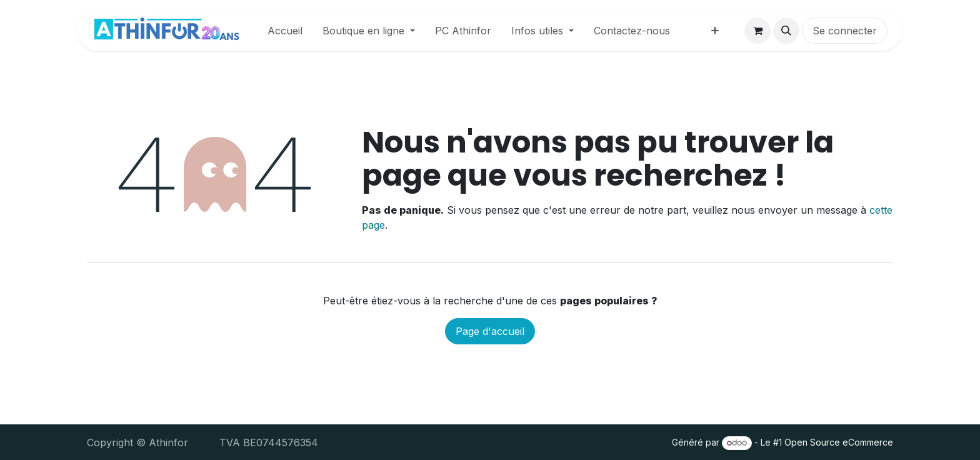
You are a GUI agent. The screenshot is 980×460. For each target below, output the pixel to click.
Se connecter (845, 31)
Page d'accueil (490, 331)
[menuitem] (285, 31)
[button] (786, 31)
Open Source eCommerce (839, 442)
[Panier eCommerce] (757, 31)
